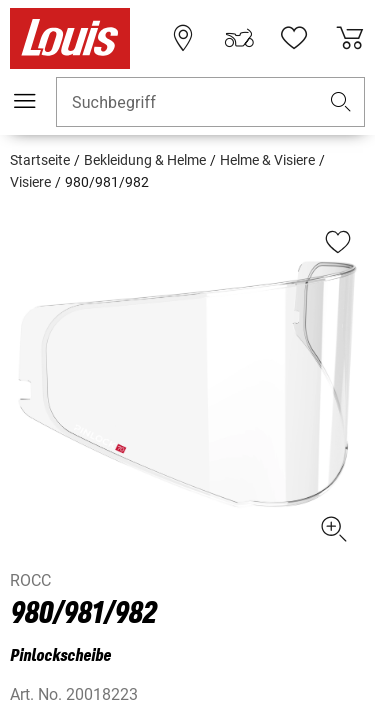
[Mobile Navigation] (25, 101)
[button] (341, 102)
